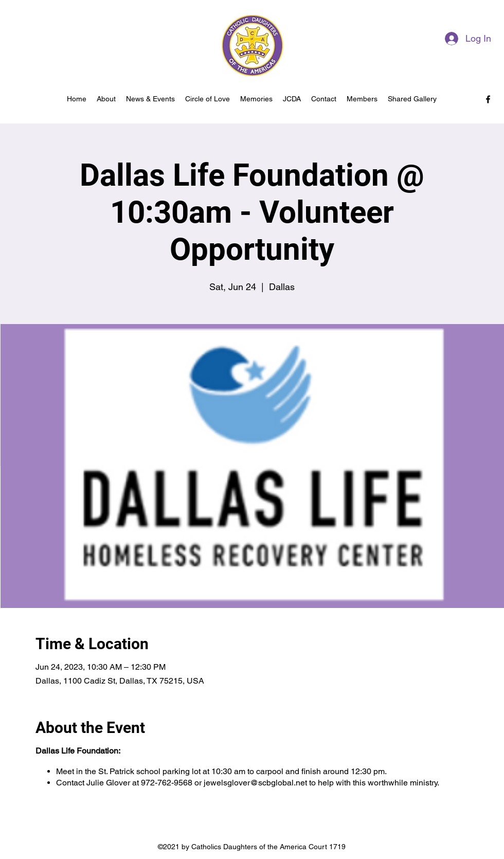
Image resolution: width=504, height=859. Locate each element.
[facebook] (488, 99)
